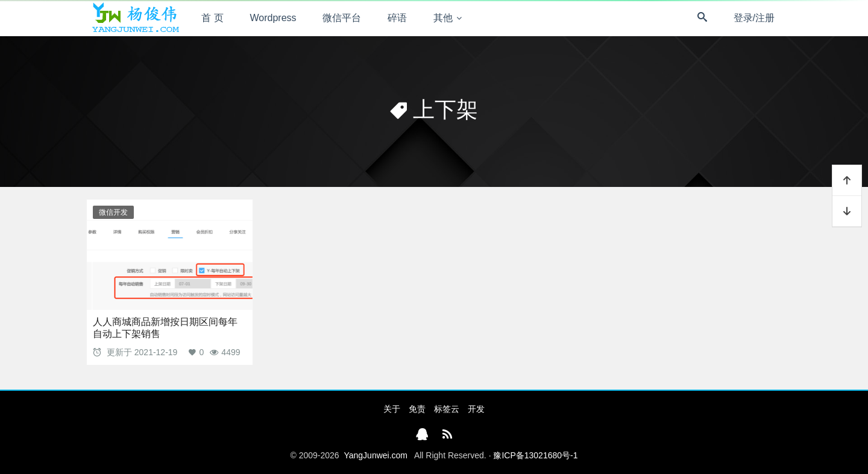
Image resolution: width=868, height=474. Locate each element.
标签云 (447, 409)
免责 (417, 409)
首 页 (212, 18)
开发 (476, 409)
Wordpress (273, 18)
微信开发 (113, 212)
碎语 (397, 18)
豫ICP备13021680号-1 (535, 455)
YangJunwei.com (376, 455)
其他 (443, 18)
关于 (392, 409)
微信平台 (342, 18)
